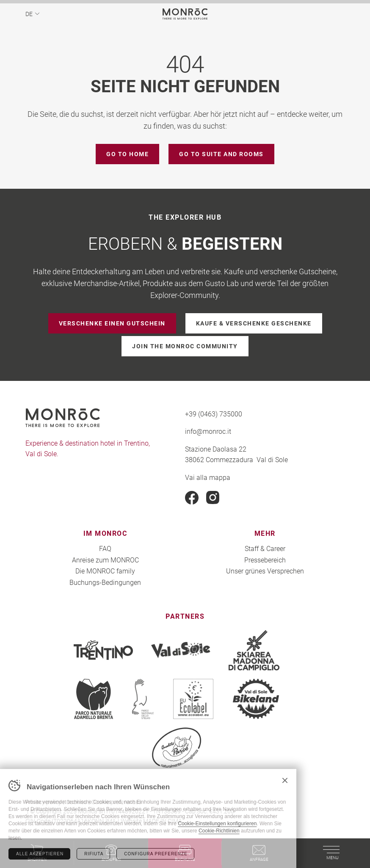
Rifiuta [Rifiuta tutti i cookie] (94, 854)
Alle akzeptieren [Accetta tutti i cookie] (40, 854)
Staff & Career (265, 548)
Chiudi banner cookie (285, 780)
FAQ (105, 548)
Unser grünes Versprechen (265, 571)
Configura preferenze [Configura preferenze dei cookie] (156, 854)
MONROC (185, 14)
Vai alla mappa (208, 477)
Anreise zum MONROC (105, 560)
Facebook (192, 498)
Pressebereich (265, 560)
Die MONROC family (105, 571)
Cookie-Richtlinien (219, 831)
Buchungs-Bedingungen (105, 582)
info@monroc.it (208, 431)
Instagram (213, 498)
